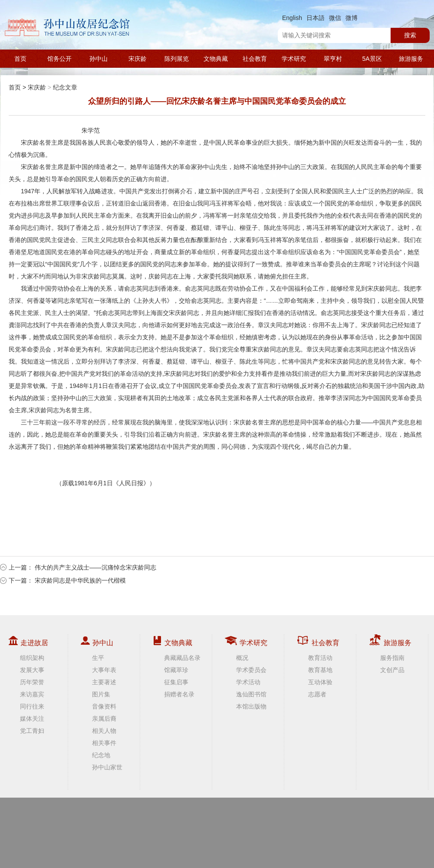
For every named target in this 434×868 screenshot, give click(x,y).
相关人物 (104, 731)
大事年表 (104, 670)
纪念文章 (65, 87)
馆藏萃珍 (176, 670)
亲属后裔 (104, 719)
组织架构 (32, 658)
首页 (20, 59)
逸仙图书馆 (251, 694)
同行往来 (32, 706)
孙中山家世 (107, 767)
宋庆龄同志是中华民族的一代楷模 (80, 580)
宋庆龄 (138, 59)
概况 (242, 658)
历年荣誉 (32, 682)
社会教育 (255, 59)
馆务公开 (59, 59)
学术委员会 (251, 670)
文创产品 (392, 670)
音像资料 (104, 706)
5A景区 (372, 59)
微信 (335, 18)
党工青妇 (32, 731)
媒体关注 (32, 719)
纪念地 (101, 755)
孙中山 (99, 59)
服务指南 (392, 658)
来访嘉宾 (32, 694)
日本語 (316, 18)
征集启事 (176, 682)
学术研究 (294, 59)
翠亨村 (333, 59)
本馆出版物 (251, 706)
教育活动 (320, 658)
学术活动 (248, 682)
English (292, 18)
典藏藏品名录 (182, 658)
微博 (352, 18)
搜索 (410, 35)
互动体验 (320, 682)
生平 (98, 658)
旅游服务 (411, 59)
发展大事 (32, 670)
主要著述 (104, 682)
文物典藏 (216, 59)
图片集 (101, 694)
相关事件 (104, 743)
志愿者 (317, 694)
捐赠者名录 (179, 694)
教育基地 (320, 670)
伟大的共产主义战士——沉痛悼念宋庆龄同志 (95, 567)
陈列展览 (177, 59)
